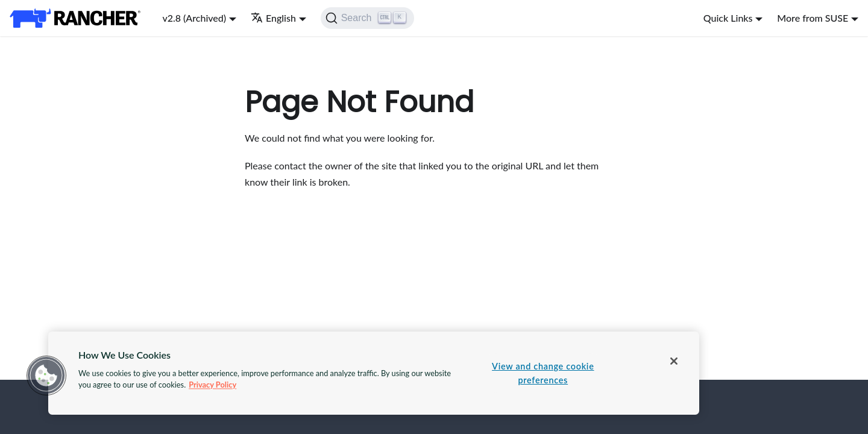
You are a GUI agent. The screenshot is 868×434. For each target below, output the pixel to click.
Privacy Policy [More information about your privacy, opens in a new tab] (212, 385)
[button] (46, 376)
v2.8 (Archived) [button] (194, 18)
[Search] (367, 18)
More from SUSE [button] (813, 18)
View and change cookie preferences (543, 373)
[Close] (674, 361)
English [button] (273, 18)
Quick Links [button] (728, 18)
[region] (374, 373)
